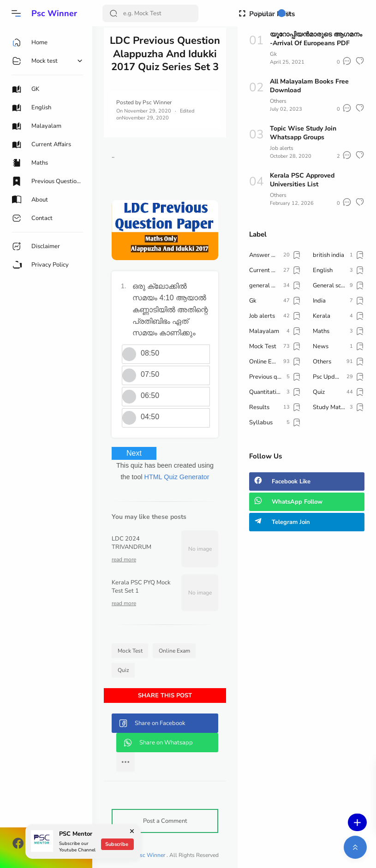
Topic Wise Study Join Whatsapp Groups (303, 133)
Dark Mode (270, 13)
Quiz (123, 670)
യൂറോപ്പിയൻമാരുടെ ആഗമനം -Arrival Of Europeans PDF (316, 39)
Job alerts (282, 148)
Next (134, 453)
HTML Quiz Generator (177, 477)
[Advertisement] (307, 610)
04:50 (150, 417)
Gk (273, 54)
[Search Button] (113, 13)
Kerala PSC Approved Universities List (302, 180)
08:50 (150, 353)
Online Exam (174, 651)
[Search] (150, 13)
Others (278, 101)
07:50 (150, 374)
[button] (16, 13)
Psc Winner (54, 13)
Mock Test (130, 651)
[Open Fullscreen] (242, 13)
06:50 (150, 395)
